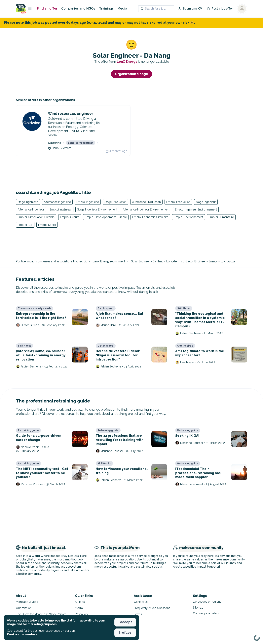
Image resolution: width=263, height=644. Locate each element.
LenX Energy (127, 62)
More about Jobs (27, 602)
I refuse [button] (125, 633)
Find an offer (47, 8)
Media (122, 8)
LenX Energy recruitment (109, 261)
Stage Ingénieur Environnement (97, 209)
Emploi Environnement (188, 217)
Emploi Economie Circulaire (150, 217)
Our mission (24, 608)
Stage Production (115, 202)
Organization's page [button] (131, 74)
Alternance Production (146, 202)
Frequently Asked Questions (152, 608)
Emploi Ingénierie (88, 202)
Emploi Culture (70, 217)
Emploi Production (178, 202)
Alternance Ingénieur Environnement (146, 209)
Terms (138, 614)
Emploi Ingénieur (61, 209)
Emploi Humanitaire (221, 217)
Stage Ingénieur (206, 202)
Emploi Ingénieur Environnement (196, 209)
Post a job (81, 614)
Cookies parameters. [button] (22, 634)
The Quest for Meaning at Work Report (41, 614)
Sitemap (198, 608)
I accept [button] (125, 622)
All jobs (80, 602)
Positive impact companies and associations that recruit (52, 261)
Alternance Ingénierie (57, 202)
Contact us (141, 602)
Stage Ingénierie (28, 202)
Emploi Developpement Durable (106, 217)
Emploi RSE (25, 225)
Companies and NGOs (78, 8)
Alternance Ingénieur (31, 209)
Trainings (106, 8)
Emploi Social (47, 225)
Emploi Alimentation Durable (36, 217)
